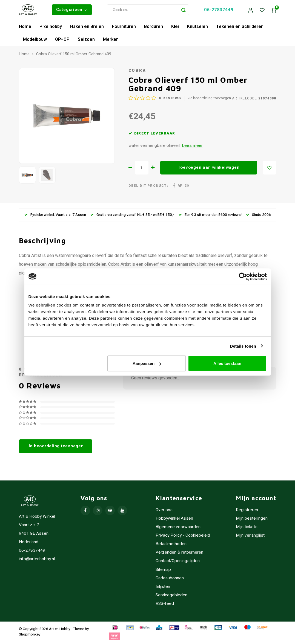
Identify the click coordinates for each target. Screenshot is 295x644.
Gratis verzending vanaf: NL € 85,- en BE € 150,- (132, 217)
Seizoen (86, 41)
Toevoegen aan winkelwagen (209, 170)
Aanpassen (147, 363)
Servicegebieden (171, 597)
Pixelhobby (51, 28)
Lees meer (192, 148)
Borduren (154, 28)
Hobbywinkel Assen (174, 521)
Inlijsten (163, 589)
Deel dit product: (148, 188)
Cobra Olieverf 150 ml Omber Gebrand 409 (74, 56)
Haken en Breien (87, 28)
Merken (111, 41)
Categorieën (72, 11)
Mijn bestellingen (252, 521)
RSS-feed (165, 606)
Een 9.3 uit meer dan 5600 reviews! (210, 217)
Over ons (164, 512)
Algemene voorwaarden (178, 529)
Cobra (137, 73)
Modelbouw (35, 41)
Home (25, 28)
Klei (175, 28)
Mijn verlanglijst (250, 538)
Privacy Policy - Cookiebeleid (183, 538)
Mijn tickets (247, 529)
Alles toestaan (227, 363)
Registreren (247, 512)
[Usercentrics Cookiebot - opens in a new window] (243, 276)
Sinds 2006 (258, 217)
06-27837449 (219, 11)
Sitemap (163, 572)
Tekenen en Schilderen (240, 28)
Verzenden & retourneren (179, 555)
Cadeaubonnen (170, 580)
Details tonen (243, 346)
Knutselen (197, 28)
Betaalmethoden (171, 546)
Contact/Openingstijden (178, 563)
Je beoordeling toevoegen (210, 100)
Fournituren (124, 28)
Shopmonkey (30, 636)
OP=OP (62, 41)
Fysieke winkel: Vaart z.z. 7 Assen (55, 217)
